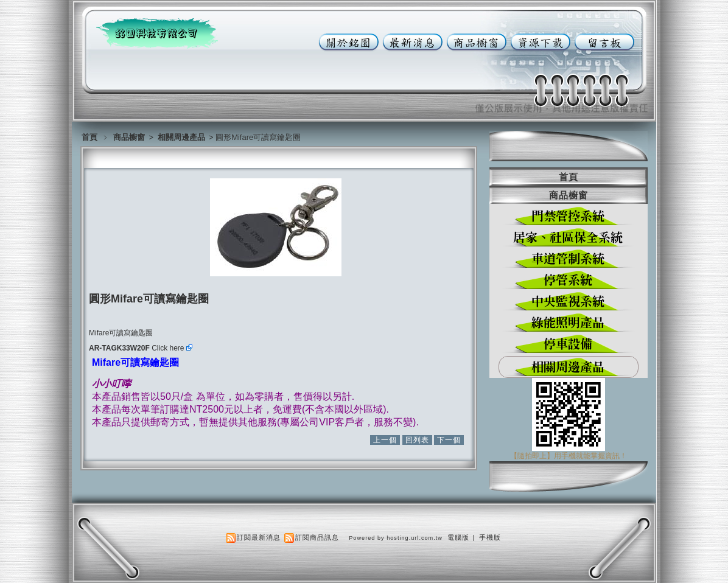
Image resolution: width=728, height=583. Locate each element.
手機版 (490, 537)
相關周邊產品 (182, 137)
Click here (172, 348)
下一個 (449, 440)
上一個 (385, 440)
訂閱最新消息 (259, 537)
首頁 (89, 137)
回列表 (417, 440)
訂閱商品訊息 (317, 537)
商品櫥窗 (130, 137)
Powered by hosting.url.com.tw (396, 538)
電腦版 (458, 537)
